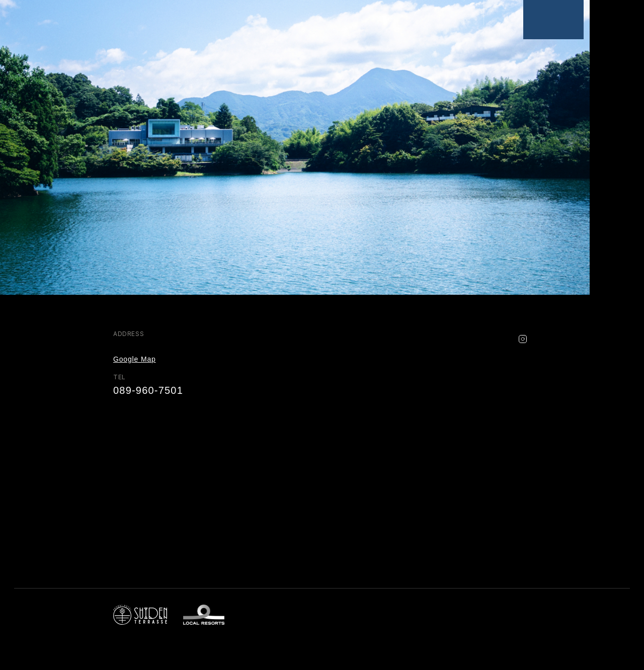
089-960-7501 (148, 390)
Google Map (135, 359)
